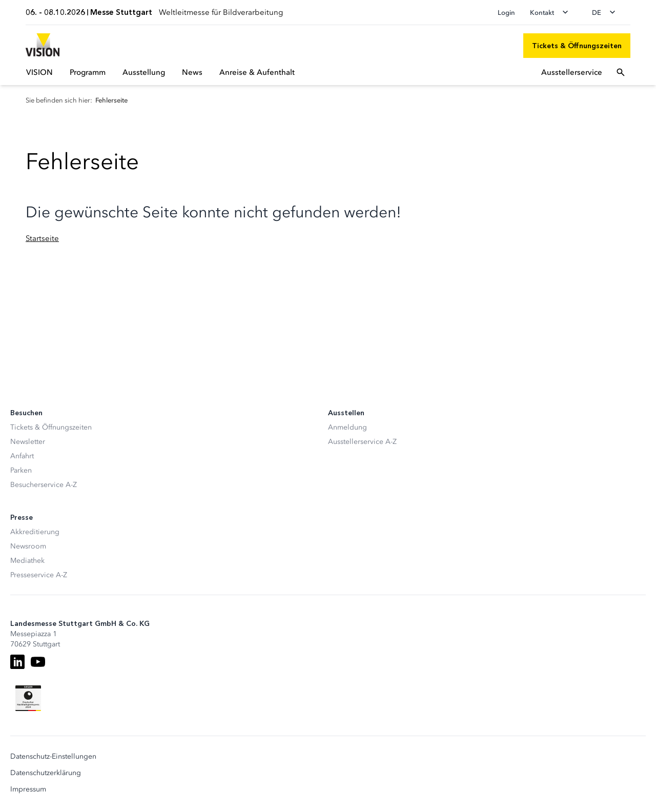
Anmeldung (347, 427)
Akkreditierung (35, 532)
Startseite (42, 238)
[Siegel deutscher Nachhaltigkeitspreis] (28, 698)
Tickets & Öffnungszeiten (51, 427)
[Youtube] (38, 662)
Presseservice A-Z (39, 575)
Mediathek (27, 561)
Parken (21, 470)
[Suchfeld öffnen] (621, 72)
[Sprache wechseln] (607, 12)
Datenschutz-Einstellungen (53, 757)
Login (506, 13)
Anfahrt (22, 456)
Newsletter (28, 442)
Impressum (28, 789)
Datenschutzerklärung (46, 773)
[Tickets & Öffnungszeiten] (577, 46)
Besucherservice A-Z (44, 485)
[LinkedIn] (17, 662)
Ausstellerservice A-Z (362, 442)
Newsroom (28, 546)
